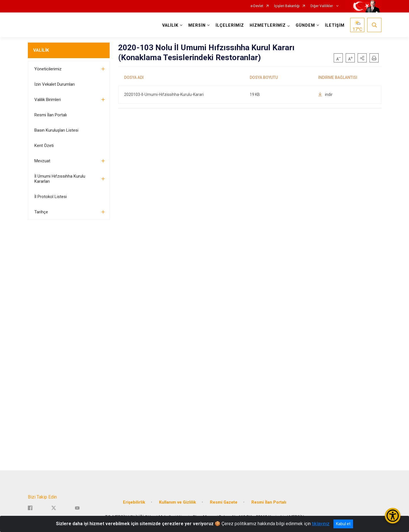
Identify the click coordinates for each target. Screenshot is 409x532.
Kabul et (343, 524)
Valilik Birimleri (48, 100)
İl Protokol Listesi (51, 197)
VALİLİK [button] (170, 25)
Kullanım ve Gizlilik (178, 502)
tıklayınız (321, 524)
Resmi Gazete (224, 502)
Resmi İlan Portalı (51, 115)
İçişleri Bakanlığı (287, 6)
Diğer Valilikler (322, 6)
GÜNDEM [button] (305, 25)
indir (325, 94)
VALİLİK (41, 50)
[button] (362, 58)
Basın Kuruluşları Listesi (56, 130)
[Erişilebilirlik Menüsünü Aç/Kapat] (393, 516)
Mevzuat (42, 161)
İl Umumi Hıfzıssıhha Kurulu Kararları (60, 179)
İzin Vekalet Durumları (55, 84)
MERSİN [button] (197, 25)
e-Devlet (257, 6)
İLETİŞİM (335, 25)
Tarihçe (41, 212)
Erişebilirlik (134, 502)
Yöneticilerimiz (48, 69)
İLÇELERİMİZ (230, 25)
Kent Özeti (44, 146)
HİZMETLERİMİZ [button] (268, 25)
